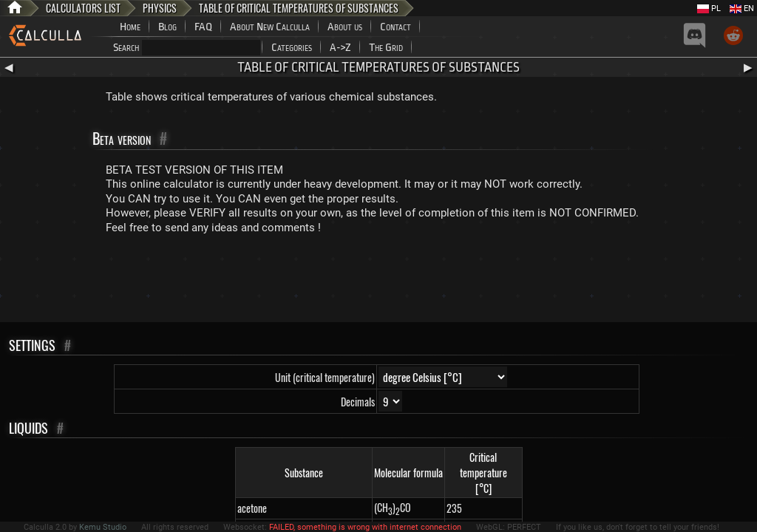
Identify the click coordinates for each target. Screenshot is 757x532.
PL (709, 8)
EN (742, 8)
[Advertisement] (378, 282)
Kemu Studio (103, 527)
